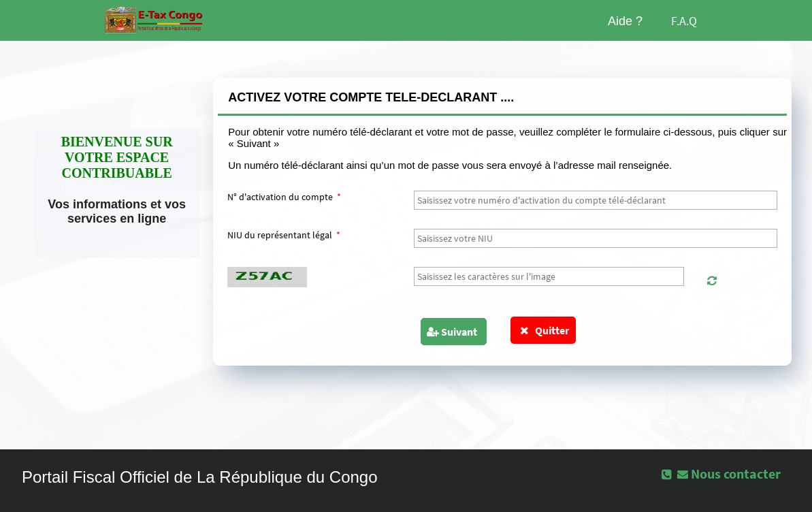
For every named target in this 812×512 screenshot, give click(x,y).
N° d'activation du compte (284, 197)
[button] (712, 281)
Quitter (543, 330)
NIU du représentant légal (284, 235)
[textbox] (596, 200)
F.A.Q (684, 21)
